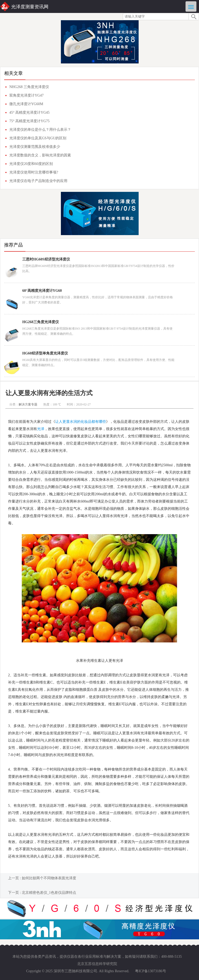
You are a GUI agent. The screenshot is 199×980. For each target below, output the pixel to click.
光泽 (41, 429)
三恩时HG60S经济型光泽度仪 (46, 259)
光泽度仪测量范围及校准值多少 (35, 147)
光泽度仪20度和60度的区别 (31, 164)
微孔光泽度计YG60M (26, 104)
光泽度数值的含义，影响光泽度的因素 (40, 155)
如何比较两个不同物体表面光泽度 (49, 878)
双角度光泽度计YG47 (26, 95)
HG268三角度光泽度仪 (41, 322)
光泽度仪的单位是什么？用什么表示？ (40, 130)
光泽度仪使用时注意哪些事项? (34, 172)
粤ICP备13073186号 (151, 971)
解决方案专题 (28, 404)
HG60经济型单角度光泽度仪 (45, 353)
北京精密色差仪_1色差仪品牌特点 (49, 893)
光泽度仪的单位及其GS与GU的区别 (38, 138)
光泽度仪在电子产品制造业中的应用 (38, 181)
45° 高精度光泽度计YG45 (29, 112)
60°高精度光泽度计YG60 (42, 291)
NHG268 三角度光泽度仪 (29, 87)
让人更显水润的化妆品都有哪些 (81, 422)
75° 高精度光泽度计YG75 (29, 121)
